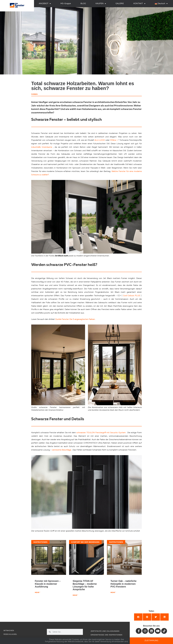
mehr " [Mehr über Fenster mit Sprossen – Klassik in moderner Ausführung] (37, 593)
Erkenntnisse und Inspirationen (107, 635)
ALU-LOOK (99, 140)
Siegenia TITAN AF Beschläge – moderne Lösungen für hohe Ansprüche (85, 585)
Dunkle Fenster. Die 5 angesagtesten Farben (75, 319)
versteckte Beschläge (62, 450)
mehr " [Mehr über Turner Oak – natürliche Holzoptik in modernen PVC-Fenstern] (113, 593)
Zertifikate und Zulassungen (105, 631)
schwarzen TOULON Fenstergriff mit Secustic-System (101, 433)
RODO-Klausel (10, 634)
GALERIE (120, 4)
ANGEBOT (45, 4)
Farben (34, 94)
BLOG (83, 4)
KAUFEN (101, 4)
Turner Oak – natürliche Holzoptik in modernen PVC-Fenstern (124, 584)
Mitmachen (9, 630)
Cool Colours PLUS (132, 296)
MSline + (114, 140)
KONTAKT (139, 4)
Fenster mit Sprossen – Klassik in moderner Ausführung (48, 584)
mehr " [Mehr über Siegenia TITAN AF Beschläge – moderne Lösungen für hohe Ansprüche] (75, 595)
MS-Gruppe (66, 4)
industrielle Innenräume (42, 147)
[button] (138, 617)
